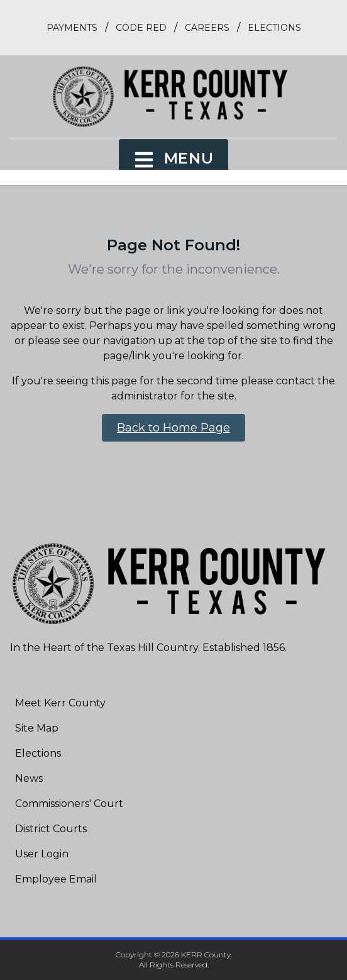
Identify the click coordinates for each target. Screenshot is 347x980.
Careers (207, 28)
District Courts (51, 829)
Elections (274, 28)
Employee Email (56, 879)
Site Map (37, 728)
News (29, 778)
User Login (42, 854)
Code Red (141, 28)
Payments (72, 28)
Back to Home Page (173, 428)
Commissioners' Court (69, 804)
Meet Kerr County (60, 703)
